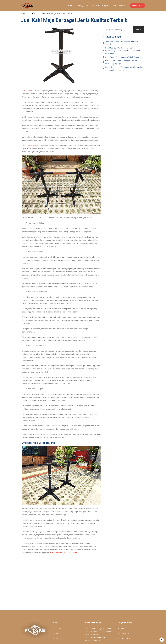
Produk (94, 6)
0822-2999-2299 (70, 553)
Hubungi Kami (138, 6)
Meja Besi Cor (122, 628)
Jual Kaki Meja (28, 91)
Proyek (105, 6)
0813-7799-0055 (56, 553)
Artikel (113, 6)
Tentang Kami (82, 6)
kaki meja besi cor (34, 145)
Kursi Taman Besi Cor (125, 638)
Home (71, 6)
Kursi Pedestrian (123, 633)
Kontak (122, 6)
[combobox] (118, 30)
